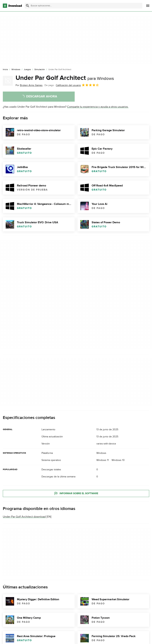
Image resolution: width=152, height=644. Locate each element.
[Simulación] (40, 70)
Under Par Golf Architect (65, 78)
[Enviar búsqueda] (28, 6)
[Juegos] (27, 70)
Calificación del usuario (78, 85)
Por (29, 85)
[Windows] (16, 70)
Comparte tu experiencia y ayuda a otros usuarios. (98, 107)
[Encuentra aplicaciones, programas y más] (84, 6)
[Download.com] (12, 6)
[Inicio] (5, 70)
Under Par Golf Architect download (24, 517)
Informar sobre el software (76, 493)
